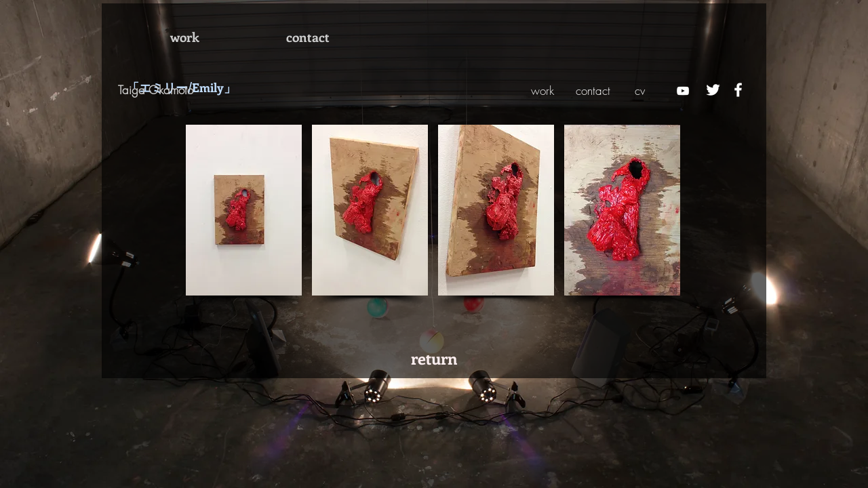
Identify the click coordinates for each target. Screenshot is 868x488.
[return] (434, 358)
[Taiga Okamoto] (182, 90)
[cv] (640, 91)
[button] (244, 210)
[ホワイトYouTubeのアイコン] (683, 91)
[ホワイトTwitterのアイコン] (713, 90)
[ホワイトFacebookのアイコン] (738, 90)
